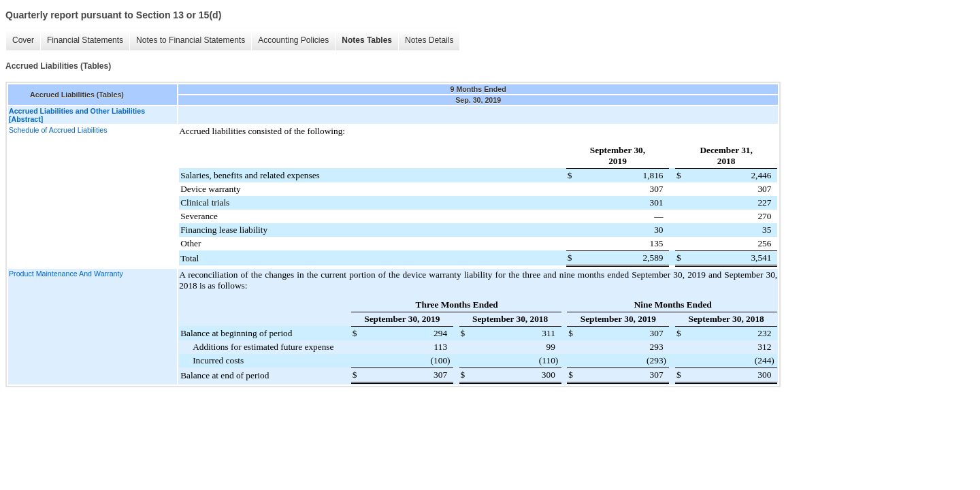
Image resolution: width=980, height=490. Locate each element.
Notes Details (429, 40)
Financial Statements (85, 40)
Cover (23, 40)
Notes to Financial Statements (191, 40)
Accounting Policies (293, 40)
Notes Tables (367, 40)
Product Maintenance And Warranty (66, 274)
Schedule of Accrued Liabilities (58, 130)
